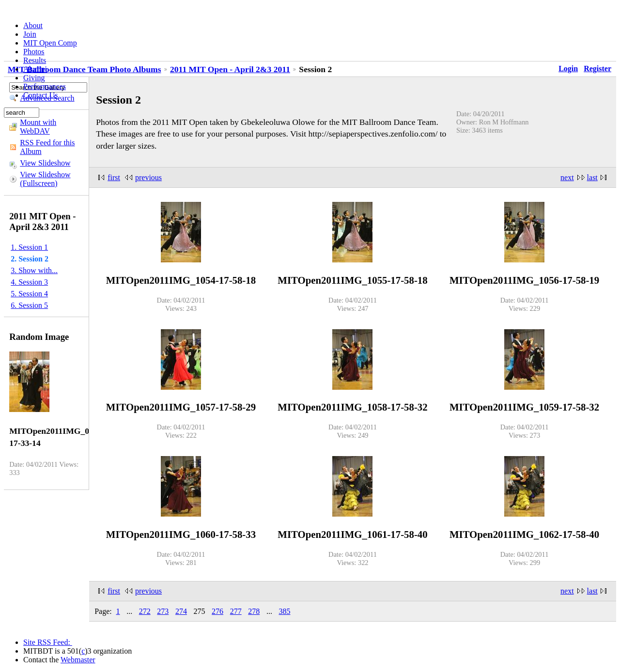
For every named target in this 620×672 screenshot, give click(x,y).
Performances (45, 86)
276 (217, 611)
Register (597, 69)
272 (145, 611)
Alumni (35, 69)
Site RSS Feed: (48, 642)
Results (35, 60)
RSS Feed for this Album (47, 147)
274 (181, 611)
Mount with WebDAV (38, 127)
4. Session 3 (29, 282)
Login (568, 69)
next (567, 177)
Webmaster (78, 660)
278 (254, 611)
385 (284, 611)
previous (148, 177)
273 (163, 611)
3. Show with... (34, 270)
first (114, 177)
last (592, 177)
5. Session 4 (29, 294)
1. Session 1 (29, 247)
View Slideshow (45, 163)
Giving (34, 78)
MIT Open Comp (50, 43)
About (33, 25)
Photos (34, 52)
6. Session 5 (29, 305)
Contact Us (41, 95)
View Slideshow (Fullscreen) (45, 179)
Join (30, 34)
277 (236, 611)
